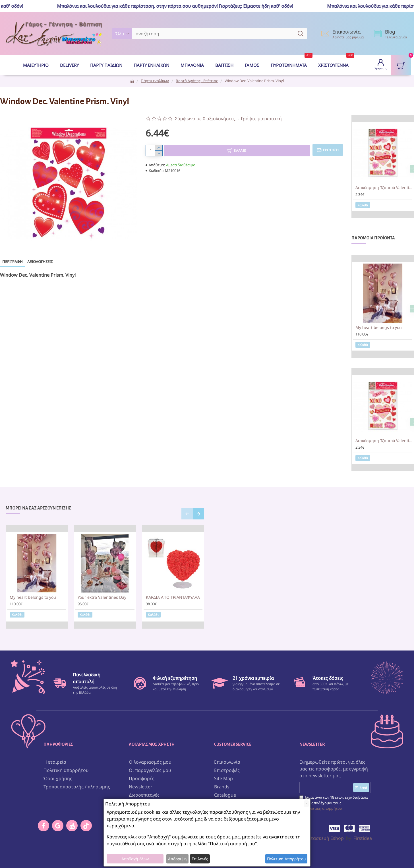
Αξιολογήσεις (40, 262)
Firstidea (363, 837)
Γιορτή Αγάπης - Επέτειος (197, 81)
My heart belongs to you (379, 328)
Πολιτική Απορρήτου (286, 859)
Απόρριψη (177, 859)
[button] (187, 514)
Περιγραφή (13, 262)
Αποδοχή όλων (135, 859)
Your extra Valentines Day (102, 597)
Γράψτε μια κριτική (261, 119)
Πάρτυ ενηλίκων (155, 81)
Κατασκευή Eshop (324, 837)
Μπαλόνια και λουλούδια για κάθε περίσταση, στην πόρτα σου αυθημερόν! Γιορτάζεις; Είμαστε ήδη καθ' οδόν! (179, 6)
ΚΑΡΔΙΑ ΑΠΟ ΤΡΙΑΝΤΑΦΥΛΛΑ (173, 597)
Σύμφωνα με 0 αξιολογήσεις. (205, 119)
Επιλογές (200, 859)
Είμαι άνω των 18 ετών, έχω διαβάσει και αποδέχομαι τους (334, 802)
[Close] (306, 804)
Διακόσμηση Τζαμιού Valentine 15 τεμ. (384, 188)
